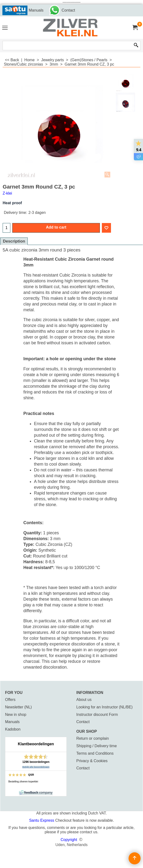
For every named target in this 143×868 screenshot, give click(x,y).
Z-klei (7, 193)
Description (14, 241)
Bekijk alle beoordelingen (36, 767)
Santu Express (42, 820)
